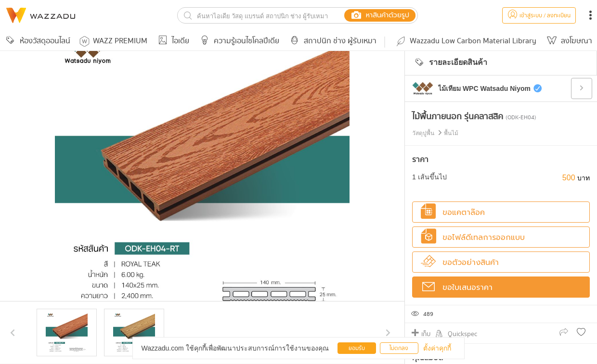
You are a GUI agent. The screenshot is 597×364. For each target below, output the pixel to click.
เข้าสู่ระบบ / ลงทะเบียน (539, 16)
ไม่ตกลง (399, 348)
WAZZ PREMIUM (113, 41)
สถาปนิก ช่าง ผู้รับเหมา (332, 41)
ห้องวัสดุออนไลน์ (37, 41)
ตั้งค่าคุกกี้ (437, 348)
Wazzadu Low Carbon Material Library (466, 41)
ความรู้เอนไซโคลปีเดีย (238, 41)
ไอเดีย (172, 41)
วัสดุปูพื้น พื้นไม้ (435, 133)
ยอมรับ (357, 348)
